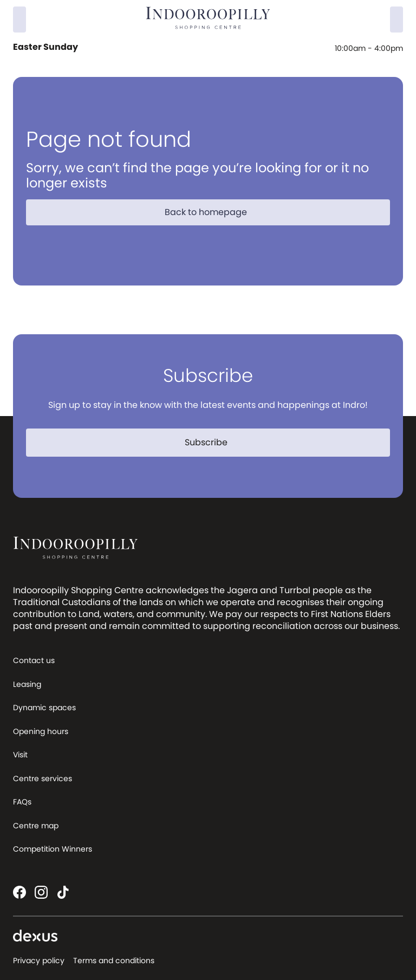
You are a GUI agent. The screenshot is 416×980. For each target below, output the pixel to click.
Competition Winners (53, 849)
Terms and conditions (114, 960)
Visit (20, 755)
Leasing (27, 684)
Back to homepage (212, 212)
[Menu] (396, 20)
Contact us (34, 660)
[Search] (19, 20)
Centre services (43, 778)
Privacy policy (39, 960)
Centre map (36, 826)
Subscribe (213, 442)
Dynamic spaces (44, 708)
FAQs (22, 802)
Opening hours (41, 731)
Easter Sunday (47, 47)
